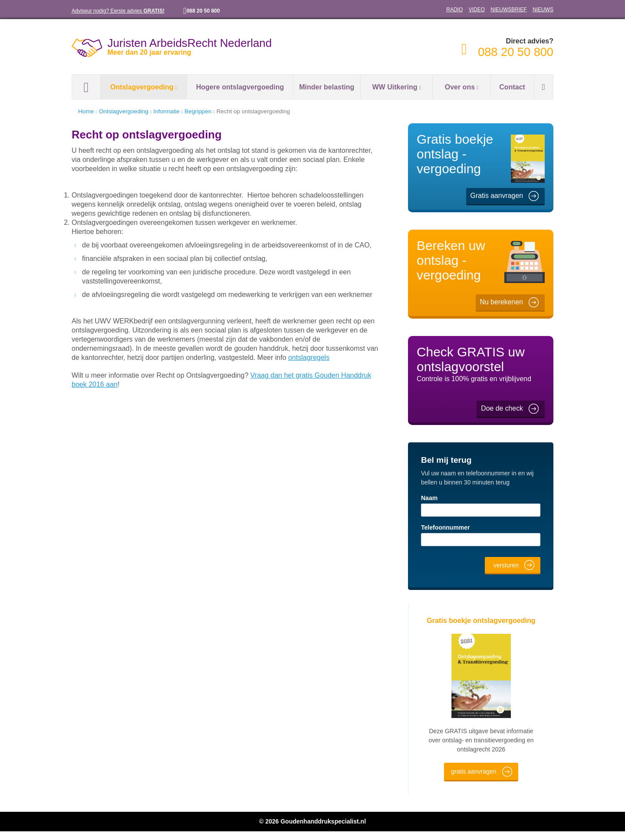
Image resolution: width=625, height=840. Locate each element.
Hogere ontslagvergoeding (240, 87)
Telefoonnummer (446, 527)
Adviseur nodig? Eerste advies (118, 11)
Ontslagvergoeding (140, 87)
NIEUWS (543, 9)
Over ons (458, 87)
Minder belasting (327, 87)
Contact (512, 87)
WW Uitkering (393, 87)
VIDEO (481, 9)
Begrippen (206, 111)
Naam (429, 498)
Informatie (172, 111)
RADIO (461, 9)
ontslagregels (215, 357)
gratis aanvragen (474, 780)
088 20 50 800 (207, 11)
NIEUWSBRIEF (511, 9)
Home (86, 87)
